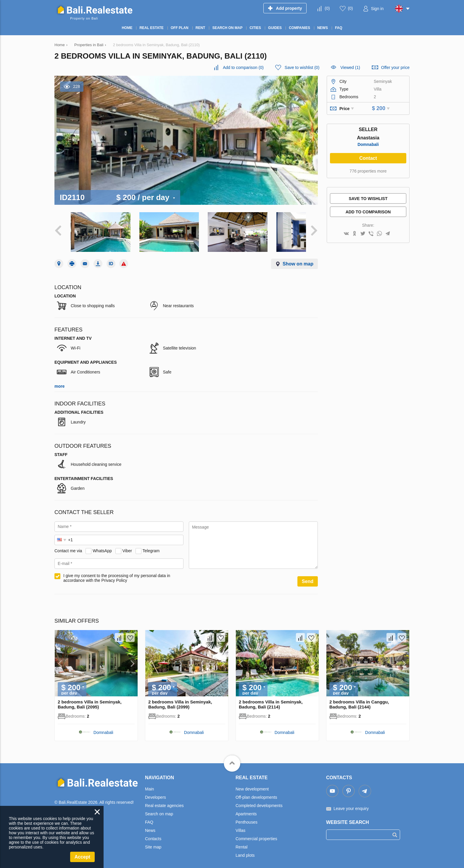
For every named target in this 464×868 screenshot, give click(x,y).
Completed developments (259, 800)
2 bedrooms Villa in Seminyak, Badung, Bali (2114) (271, 699)
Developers (156, 792)
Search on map (159, 808)
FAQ (149, 817)
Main (149, 783)
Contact (368, 158)
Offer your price (395, 67)
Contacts (153, 833)
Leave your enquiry (351, 803)
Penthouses (246, 817)
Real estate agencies (164, 800)
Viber (127, 545)
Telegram (151, 545)
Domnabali (368, 144)
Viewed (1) (350, 67)
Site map (153, 841)
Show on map (298, 258)
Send (308, 576)
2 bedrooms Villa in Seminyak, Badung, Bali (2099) (180, 699)
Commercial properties (256, 833)
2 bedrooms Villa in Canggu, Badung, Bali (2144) (359, 699)
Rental (241, 841)
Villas (240, 825)
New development (252, 783)
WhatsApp (102, 545)
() (327, 8)
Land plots (245, 850)
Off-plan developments (256, 792)
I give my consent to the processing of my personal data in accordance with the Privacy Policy (117, 572)
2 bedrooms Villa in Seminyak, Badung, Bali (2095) (90, 699)
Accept (82, 857)
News (150, 825)
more (59, 381)
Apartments (246, 808)
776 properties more (368, 171)
